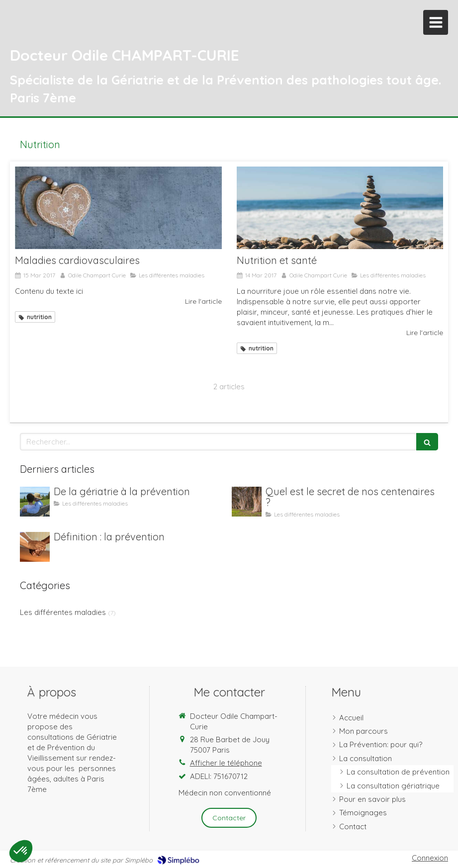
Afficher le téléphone (226, 763)
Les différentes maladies (63, 612)
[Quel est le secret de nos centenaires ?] (247, 502)
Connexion (430, 858)
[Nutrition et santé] (340, 208)
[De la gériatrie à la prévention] (35, 502)
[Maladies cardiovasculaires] (118, 208)
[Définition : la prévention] (35, 547)
